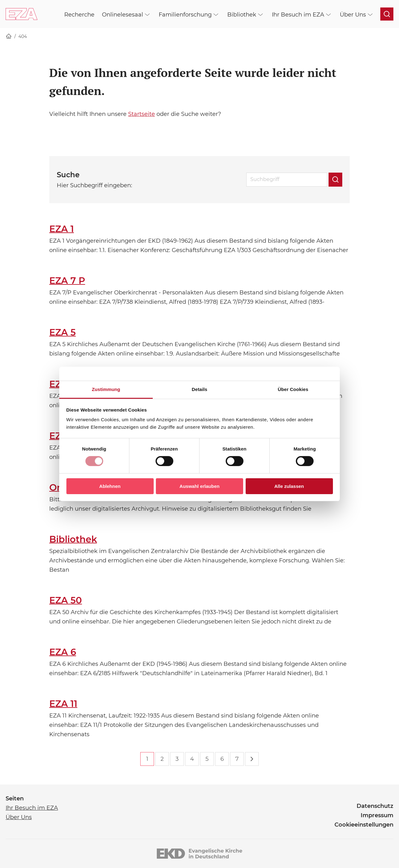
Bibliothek (73, 539)
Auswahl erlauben (199, 486)
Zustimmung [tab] (106, 389)
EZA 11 (63, 704)
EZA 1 (62, 229)
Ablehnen (110, 486)
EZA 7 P (67, 281)
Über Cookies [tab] (293, 389)
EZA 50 (66, 600)
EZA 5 (62, 332)
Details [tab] (199, 389)
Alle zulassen (289, 486)
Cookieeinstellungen (364, 825)
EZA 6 (63, 652)
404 (23, 36)
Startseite (142, 114)
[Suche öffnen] (387, 14)
